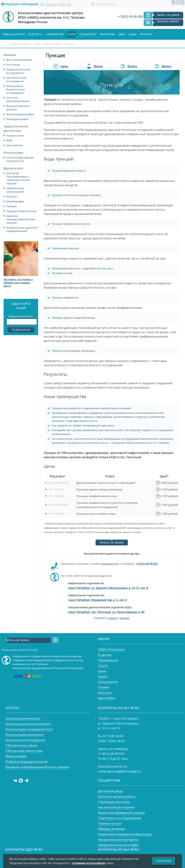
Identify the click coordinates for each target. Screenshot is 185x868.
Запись (132, 66)
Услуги (71, 34)
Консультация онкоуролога (25, 740)
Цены (122, 34)
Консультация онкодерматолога (29, 729)
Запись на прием (168, 15)
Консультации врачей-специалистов (20, 159)
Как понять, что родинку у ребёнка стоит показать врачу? (18, 283)
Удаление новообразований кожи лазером (21, 219)
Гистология (13, 65)
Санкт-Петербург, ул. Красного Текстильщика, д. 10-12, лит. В (108, 588)
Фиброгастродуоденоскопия (26, 762)
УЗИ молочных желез (21, 745)
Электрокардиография (20, 114)
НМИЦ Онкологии (111, 649)
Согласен (164, 861)
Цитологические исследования (16, 79)
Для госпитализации (19, 60)
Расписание (107, 34)
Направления (55, 34)
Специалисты (88, 34)
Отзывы (104, 687)
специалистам (109, 564)
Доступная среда (110, 791)
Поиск (93, 4)
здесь (110, 268)
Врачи (98, 66)
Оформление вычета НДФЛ (118, 845)
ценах (112, 618)
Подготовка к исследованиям (120, 818)
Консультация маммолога (24, 735)
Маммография (15, 201)
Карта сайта (106, 698)
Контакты (146, 34)
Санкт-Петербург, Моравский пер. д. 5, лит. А (98, 600)
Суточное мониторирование (18, 99)
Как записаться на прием (116, 807)
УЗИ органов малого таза (24, 751)
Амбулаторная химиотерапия (15, 190)
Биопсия (12, 197)
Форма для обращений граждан (121, 813)
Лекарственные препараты (118, 840)
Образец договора (111, 829)
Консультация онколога (23, 718)
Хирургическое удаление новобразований (22, 229)
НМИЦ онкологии (14, 34)
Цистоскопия (14, 145)
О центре (34, 34)
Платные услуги (110, 823)
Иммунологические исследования (18, 71)
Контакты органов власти (117, 796)
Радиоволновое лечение (21, 211)
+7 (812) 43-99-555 (130, 17)
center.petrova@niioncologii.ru (119, 771)
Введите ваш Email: (21, 316)
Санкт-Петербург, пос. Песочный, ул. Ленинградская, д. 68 (106, 612)
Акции (133, 34)
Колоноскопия (15, 136)
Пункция (12, 206)
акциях (125, 618)
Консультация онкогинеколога (28, 724)
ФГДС (10, 140)
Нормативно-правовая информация (125, 834)
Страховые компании (114, 802)
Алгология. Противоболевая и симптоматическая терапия (18, 178)
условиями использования (89, 863)
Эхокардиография (17, 119)
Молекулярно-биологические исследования (16, 89)
